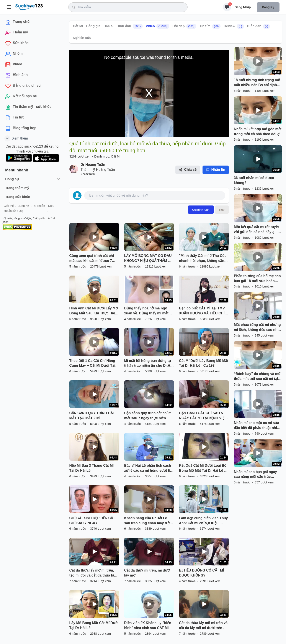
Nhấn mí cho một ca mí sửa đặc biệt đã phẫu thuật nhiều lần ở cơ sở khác (257, 426)
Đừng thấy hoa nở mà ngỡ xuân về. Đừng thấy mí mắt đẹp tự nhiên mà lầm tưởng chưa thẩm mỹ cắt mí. (147, 311)
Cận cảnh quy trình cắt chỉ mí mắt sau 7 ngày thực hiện (148, 416)
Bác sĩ (108, 26)
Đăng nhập (243, 7)
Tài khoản (38, 206)
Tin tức (210, 26)
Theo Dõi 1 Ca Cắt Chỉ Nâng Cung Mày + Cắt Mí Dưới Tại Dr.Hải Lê (92, 364)
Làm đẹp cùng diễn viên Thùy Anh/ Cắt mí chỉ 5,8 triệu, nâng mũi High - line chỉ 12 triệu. (203, 521)
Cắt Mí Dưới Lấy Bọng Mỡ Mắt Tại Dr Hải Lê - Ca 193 (204, 363)
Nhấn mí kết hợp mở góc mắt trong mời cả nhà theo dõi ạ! (258, 131)
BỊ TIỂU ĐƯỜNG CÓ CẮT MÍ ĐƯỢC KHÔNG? (202, 573)
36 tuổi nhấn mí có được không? (254, 180)
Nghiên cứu (82, 38)
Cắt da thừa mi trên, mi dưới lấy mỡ (147, 573)
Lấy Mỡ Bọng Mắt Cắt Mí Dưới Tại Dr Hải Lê (94, 625)
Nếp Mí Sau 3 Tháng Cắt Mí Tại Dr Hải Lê (92, 468)
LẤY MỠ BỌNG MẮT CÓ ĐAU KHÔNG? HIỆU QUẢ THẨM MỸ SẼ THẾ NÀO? (149, 259)
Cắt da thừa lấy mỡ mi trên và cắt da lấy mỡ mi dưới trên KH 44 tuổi (204, 626)
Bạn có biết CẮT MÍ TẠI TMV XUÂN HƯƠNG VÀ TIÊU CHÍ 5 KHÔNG (203, 311)
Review (234, 26)
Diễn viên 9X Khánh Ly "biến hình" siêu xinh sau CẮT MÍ (148, 625)
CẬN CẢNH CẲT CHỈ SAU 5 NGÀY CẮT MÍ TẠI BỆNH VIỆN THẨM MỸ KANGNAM (203, 416)
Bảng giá (93, 26)
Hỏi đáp (184, 26)
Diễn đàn (258, 26)
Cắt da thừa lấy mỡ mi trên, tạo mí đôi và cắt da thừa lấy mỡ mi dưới (93, 573)
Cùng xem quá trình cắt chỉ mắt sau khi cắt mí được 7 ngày (92, 259)
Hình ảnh (129, 26)
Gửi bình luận (201, 210)
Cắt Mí (78, 26)
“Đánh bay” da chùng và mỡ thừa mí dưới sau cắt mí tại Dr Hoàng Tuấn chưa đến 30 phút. (257, 377)
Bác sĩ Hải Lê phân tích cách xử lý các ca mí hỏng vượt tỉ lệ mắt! (148, 468)
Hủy (222, 210)
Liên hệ (24, 206)
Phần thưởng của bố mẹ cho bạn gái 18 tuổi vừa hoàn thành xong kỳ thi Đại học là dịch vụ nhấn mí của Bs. (257, 279)
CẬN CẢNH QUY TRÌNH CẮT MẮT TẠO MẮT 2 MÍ (92, 416)
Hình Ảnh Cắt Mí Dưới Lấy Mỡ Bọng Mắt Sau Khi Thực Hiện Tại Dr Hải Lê (94, 311)
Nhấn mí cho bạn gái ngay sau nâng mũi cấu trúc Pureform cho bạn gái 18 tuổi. (255, 475)
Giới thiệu (10, 206)
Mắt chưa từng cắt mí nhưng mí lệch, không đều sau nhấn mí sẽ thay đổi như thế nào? (258, 328)
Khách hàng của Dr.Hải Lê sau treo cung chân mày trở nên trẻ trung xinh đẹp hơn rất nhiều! (149, 521)
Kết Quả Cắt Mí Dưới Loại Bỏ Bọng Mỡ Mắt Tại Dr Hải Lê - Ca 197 (203, 468)
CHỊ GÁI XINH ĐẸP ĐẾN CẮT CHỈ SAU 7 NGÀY (92, 521)
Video (158, 26)
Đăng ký (268, 7)
